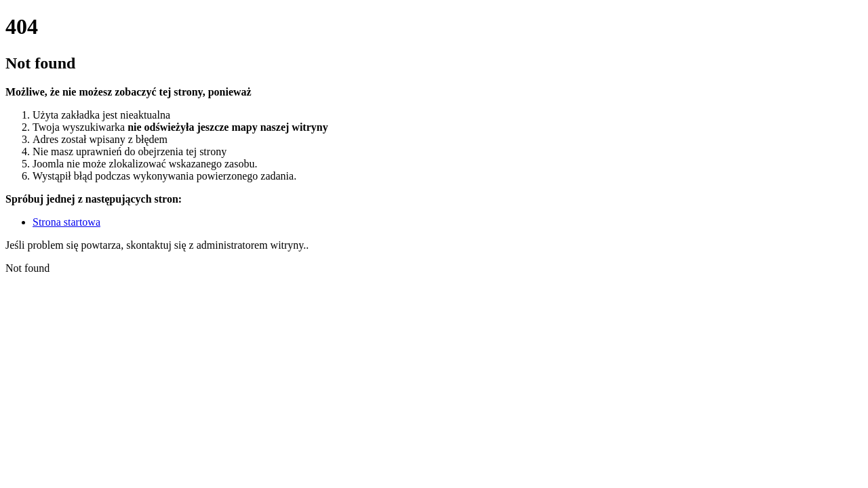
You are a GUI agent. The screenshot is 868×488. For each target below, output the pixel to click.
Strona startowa (66, 222)
